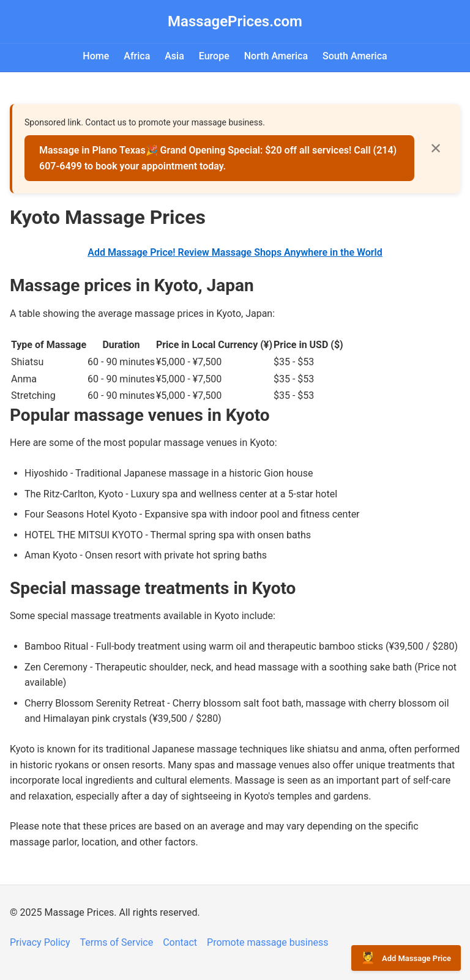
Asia (174, 56)
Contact (180, 942)
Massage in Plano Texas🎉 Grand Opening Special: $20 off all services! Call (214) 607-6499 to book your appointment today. (218, 158)
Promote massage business (268, 942)
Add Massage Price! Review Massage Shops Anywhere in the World (235, 252)
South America (355, 56)
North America (276, 56)
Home (96, 56)
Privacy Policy (40, 942)
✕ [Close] (436, 148)
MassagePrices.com (235, 21)
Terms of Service (117, 942)
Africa (137, 56)
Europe (214, 56)
